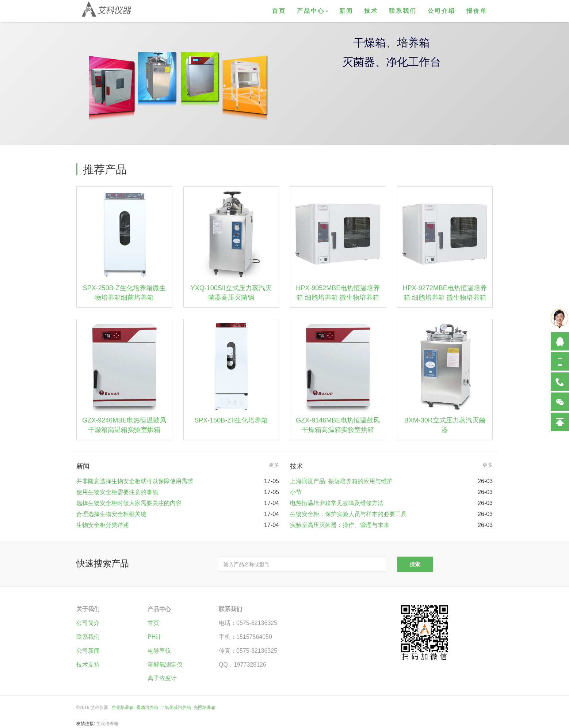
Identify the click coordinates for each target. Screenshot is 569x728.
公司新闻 (88, 651)
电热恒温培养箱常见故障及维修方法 (337, 503)
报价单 (477, 11)
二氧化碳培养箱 (176, 708)
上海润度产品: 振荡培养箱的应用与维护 (341, 481)
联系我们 (403, 11)
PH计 (154, 637)
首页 (279, 11)
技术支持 (88, 665)
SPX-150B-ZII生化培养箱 (231, 420)
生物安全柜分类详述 (103, 525)
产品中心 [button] (313, 11)
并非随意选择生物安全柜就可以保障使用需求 (135, 481)
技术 (371, 11)
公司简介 (88, 623)
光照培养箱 (205, 708)
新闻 (346, 11)
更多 (274, 465)
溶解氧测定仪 (165, 665)
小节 (296, 492)
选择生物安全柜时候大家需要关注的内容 (129, 503)
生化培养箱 (123, 708)
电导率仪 (159, 651)
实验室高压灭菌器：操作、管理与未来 (340, 525)
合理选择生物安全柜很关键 (111, 514)
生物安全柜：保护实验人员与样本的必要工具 (348, 514)
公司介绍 (442, 11)
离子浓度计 (162, 678)
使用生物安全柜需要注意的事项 (117, 492)
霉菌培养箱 (147, 708)
